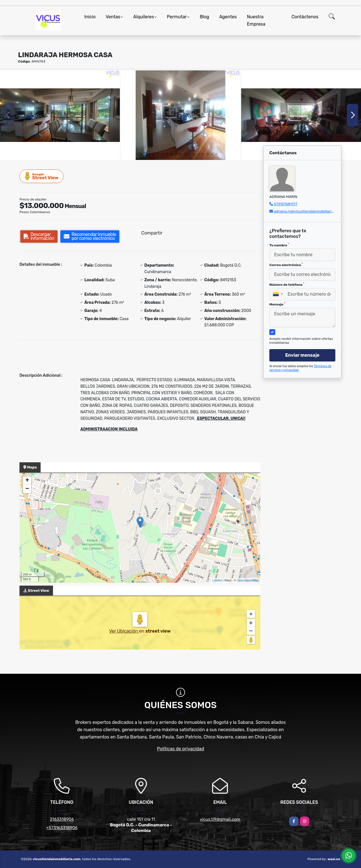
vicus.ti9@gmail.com (220, 819)
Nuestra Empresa (256, 20)
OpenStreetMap (248, 580)
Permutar (177, 17)
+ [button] (27, 481)
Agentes (228, 17)
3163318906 (62, 819)
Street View (42, 176)
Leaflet (217, 580)
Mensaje (277, 304)
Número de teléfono (287, 284)
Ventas (113, 17)
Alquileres (144, 17)
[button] (144, 154)
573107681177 (286, 204)
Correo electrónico (286, 265)
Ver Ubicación (124, 631)
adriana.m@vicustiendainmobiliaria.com (308, 211)
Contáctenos (305, 17)
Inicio (90, 17)
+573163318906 (62, 828)
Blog (204, 17)
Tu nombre (279, 245)
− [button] (27, 489)
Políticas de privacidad (181, 749)
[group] (60, 115)
